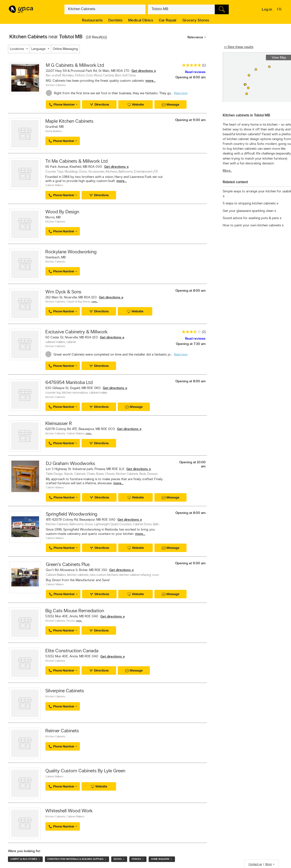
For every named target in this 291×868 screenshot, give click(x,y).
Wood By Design (62, 212)
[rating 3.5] (190, 333)
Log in (267, 10)
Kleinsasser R (59, 424)
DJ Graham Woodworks (70, 464)
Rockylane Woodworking (71, 252)
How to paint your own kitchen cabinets (252, 225)
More (268, 864)
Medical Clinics (141, 20)
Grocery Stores (196, 20)
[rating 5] (190, 66)
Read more (181, 93)
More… (95, 302)
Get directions (142, 71)
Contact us (255, 864)
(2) (204, 332)
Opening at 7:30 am (191, 344)
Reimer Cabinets (62, 731)
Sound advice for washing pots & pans (251, 218)
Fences (71, 621)
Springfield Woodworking (72, 514)
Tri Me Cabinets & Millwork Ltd (76, 161)
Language (38, 49)
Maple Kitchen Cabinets (69, 121)
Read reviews (195, 72)
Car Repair (168, 20)
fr (280, 10)
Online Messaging (65, 49)
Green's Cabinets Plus (68, 565)
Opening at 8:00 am (191, 77)
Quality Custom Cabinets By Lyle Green (85, 771)
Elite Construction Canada (72, 651)
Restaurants (92, 20)
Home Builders (54, 131)
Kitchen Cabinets (56, 85)
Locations (17, 49)
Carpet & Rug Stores (78, 302)
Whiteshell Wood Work (69, 811)
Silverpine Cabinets (65, 691)
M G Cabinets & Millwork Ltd (75, 66)
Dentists (115, 20)
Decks (119, 859)
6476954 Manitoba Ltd (69, 383)
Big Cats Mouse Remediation (75, 611)
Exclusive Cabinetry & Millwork (76, 332)
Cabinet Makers (54, 185)
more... (151, 81)
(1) (204, 65)
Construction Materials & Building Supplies (77, 859)
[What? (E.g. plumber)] (105, 9)
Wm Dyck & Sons (63, 292)
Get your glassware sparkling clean (248, 211)
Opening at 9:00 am (190, 120)
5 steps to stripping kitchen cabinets (249, 204)
